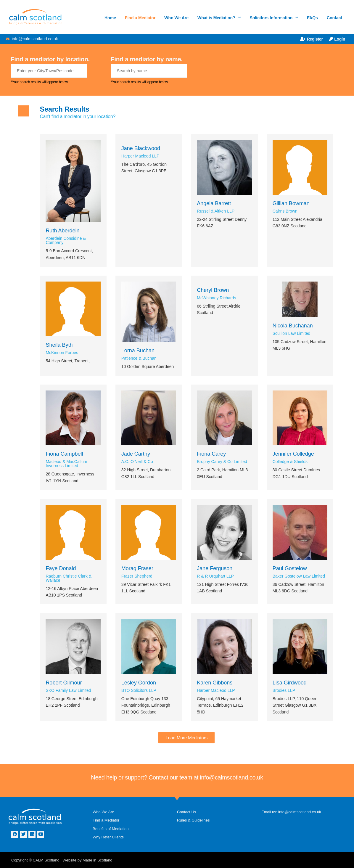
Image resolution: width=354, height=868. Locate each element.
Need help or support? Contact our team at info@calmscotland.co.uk (177, 777)
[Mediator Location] (49, 71)
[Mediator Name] (149, 71)
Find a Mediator (140, 18)
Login (337, 39)
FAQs (312, 18)
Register (312, 39)
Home (110, 18)
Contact (334, 18)
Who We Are (176, 18)
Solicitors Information (274, 18)
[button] (186, 738)
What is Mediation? (219, 18)
